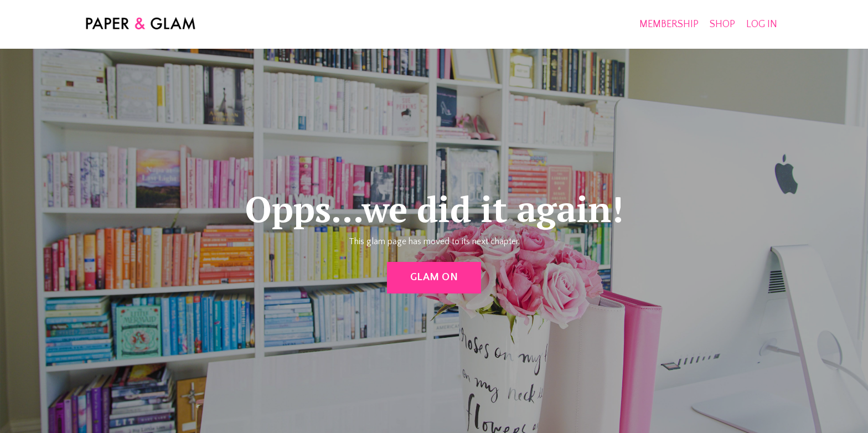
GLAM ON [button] (434, 277)
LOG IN (762, 24)
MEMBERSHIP (669, 24)
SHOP (722, 24)
